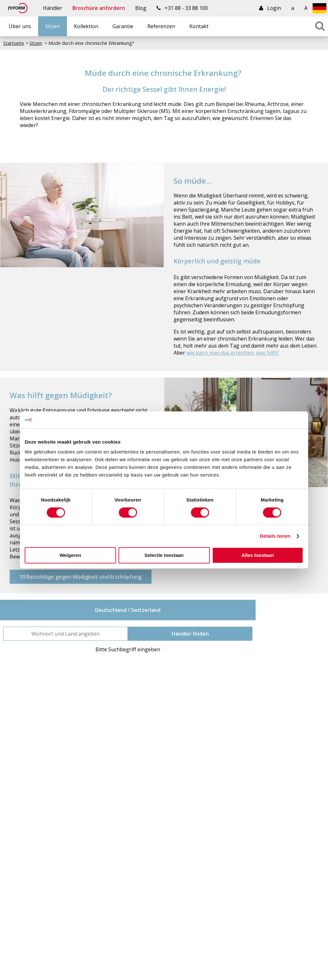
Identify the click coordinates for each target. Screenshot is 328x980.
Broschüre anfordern (99, 8)
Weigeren (70, 555)
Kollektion (86, 26)
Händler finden (190, 634)
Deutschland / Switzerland (128, 610)
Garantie (123, 26)
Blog (141, 8)
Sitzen (53, 26)
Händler (53, 8)
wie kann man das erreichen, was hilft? (233, 353)
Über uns (20, 26)
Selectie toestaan (164, 555)
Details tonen (275, 536)
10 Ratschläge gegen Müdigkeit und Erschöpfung (81, 577)
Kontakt (199, 26)
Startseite (14, 43)
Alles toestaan (258, 555)
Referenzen (161, 26)
